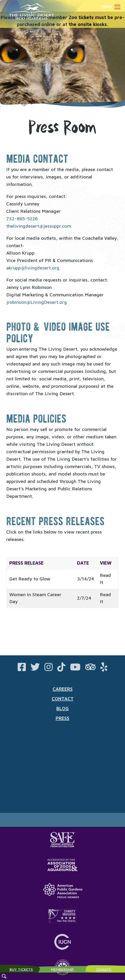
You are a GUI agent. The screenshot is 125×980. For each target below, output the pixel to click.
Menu (112, 7)
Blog (62, 708)
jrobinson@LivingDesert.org (37, 302)
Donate (104, 969)
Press (62, 718)
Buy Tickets (21, 969)
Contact (63, 699)
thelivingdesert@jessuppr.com (39, 226)
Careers (63, 689)
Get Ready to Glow (30, 579)
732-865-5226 (22, 218)
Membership (62, 969)
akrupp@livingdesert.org (33, 268)
